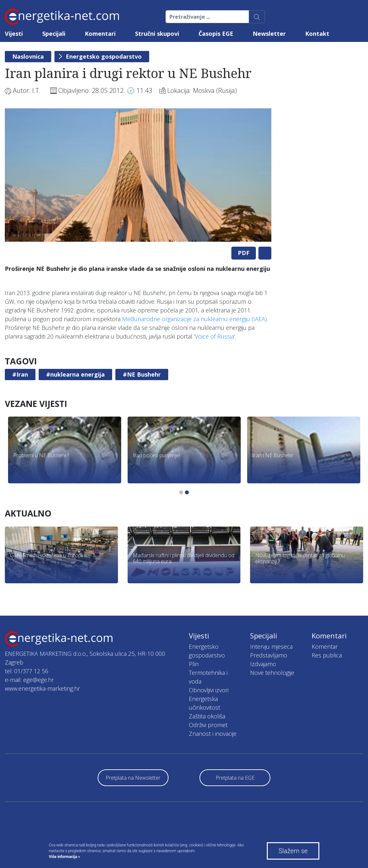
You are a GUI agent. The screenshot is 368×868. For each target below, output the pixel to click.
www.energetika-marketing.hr (42, 688)
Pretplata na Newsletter (133, 778)
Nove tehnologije (272, 673)
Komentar (325, 646)
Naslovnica (28, 56)
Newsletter (269, 34)
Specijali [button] (54, 34)
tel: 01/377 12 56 (27, 671)
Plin (194, 664)
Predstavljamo (269, 655)
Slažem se (293, 851)
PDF (244, 253)
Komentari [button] (100, 34)
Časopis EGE (216, 34)
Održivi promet (208, 725)
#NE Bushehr (142, 374)
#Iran (20, 374)
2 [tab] (187, 492)
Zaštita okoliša (207, 716)
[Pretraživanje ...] (207, 17)
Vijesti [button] (14, 34)
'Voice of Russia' (214, 336)
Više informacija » (65, 857)
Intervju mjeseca (271, 646)
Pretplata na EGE (235, 778)
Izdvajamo (263, 664)
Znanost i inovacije (213, 734)
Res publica (327, 655)
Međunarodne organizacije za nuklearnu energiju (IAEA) (194, 319)
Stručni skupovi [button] (157, 34)
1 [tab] (181, 492)
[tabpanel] (138, 175)
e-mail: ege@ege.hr (29, 680)
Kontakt (317, 34)
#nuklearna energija (75, 374)
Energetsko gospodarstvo (104, 56)
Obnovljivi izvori (209, 690)
